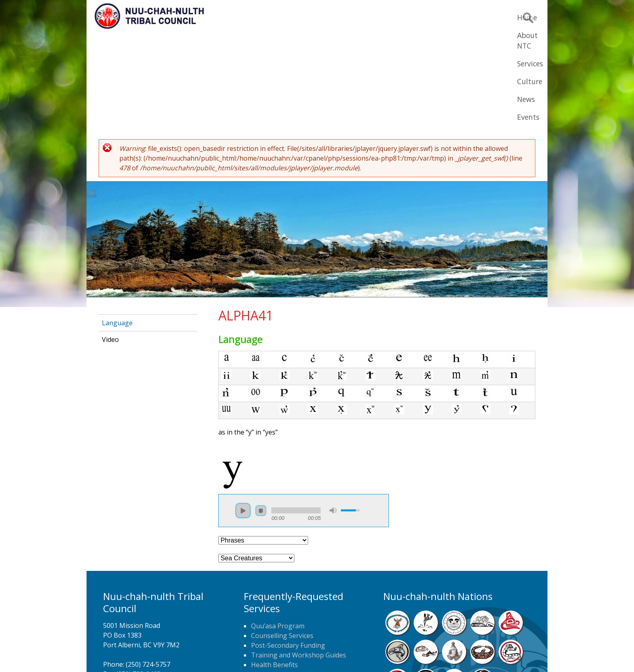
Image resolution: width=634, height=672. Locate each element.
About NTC (337, 17)
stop (261, 411)
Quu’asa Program (278, 526)
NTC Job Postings (278, 594)
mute (333, 411)
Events (492, 17)
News (458, 17)
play (243, 411)
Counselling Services (282, 536)
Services (383, 17)
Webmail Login (447, 654)
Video (110, 240)
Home (294, 17)
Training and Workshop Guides (299, 555)
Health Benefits (275, 565)
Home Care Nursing (281, 575)
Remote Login (396, 654)
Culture (422, 17)
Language (117, 223)
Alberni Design (346, 654)
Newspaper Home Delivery (292, 585)
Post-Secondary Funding (288, 546)
